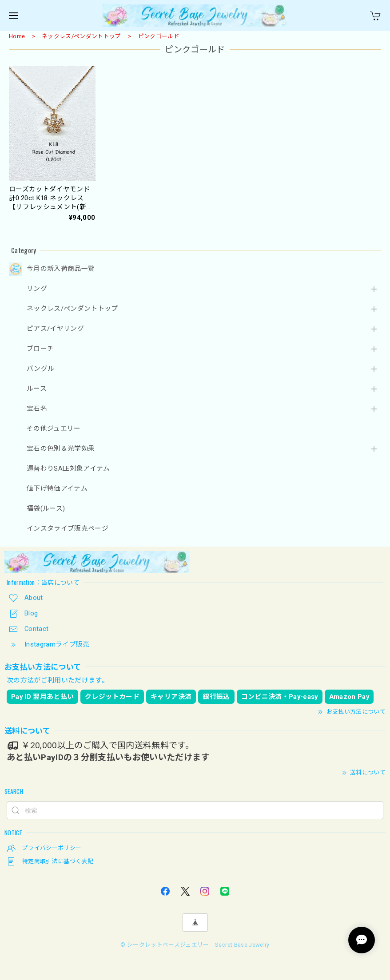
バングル (40, 369)
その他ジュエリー (54, 429)
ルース (37, 389)
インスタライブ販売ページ (68, 529)
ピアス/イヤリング (55, 329)
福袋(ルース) (46, 509)
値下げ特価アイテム (57, 489)
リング (37, 289)
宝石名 (37, 409)
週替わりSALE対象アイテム (68, 469)
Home (17, 36)
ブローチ (40, 349)
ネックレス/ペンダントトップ (82, 36)
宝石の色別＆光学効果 (61, 449)
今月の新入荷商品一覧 (61, 269)
